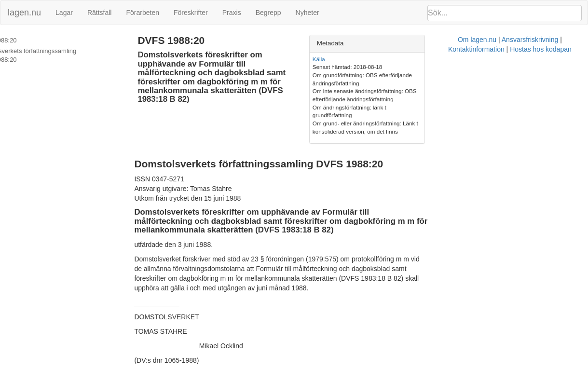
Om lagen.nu (272, 350)
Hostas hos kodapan (451, 350)
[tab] (494, 44)
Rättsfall (100, 13)
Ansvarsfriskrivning (325, 350)
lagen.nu (24, 13)
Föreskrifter (191, 13)
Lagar (64, 13)
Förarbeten (142, 13)
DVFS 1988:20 (27, 40)
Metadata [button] (428, 43)
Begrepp (268, 13)
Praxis (232, 13)
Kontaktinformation (387, 350)
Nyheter (308, 13)
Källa (417, 59)
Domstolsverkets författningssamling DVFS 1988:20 (66, 55)
